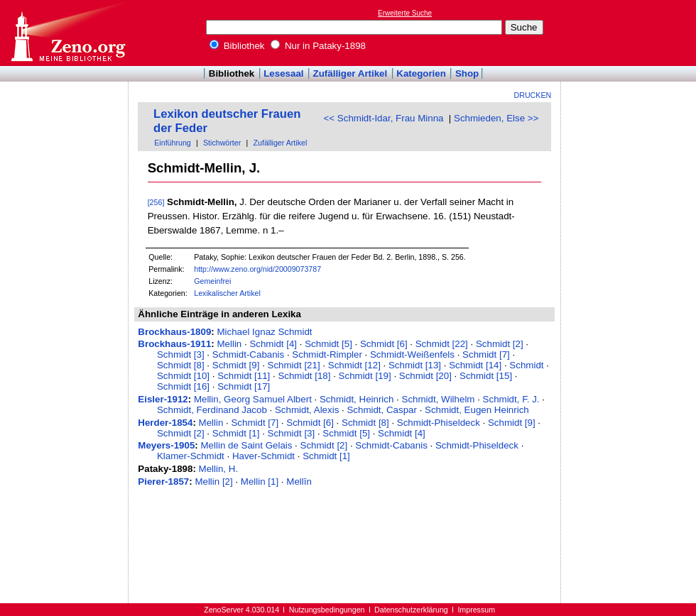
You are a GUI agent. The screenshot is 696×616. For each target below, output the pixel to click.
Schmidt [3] (181, 354)
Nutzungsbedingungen (327, 610)
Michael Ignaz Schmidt (264, 332)
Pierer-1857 (163, 482)
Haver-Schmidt (263, 456)
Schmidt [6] (384, 344)
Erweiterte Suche (405, 13)
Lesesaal (283, 73)
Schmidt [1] (236, 433)
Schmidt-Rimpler (327, 354)
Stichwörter (222, 143)
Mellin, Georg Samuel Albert (253, 399)
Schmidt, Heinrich (357, 399)
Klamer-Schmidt (191, 456)
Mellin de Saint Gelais (247, 445)
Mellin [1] (260, 482)
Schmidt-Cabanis (248, 354)
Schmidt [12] (354, 365)
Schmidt (526, 365)
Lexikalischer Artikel (227, 293)
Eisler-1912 (163, 399)
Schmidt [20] (425, 376)
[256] (156, 202)
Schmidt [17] (244, 386)
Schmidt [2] (500, 344)
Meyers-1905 (166, 445)
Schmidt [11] (244, 376)
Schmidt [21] (294, 365)
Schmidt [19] (365, 376)
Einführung (173, 143)
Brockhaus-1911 (174, 344)
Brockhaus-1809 (174, 332)
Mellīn (299, 482)
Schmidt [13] (415, 365)
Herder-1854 (165, 423)
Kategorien (421, 73)
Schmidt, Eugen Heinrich (477, 410)
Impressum (476, 610)
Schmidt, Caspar (382, 410)
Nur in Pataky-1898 (318, 46)
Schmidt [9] (236, 365)
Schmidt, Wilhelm (439, 399)
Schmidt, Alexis (307, 410)
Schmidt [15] (486, 376)
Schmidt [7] (486, 354)
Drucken (533, 95)
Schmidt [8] (181, 365)
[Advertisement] (631, 33)
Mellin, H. (219, 469)
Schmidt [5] (328, 344)
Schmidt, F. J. (511, 399)
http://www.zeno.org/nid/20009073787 (257, 269)
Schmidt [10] (183, 376)
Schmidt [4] (273, 344)
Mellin (229, 344)
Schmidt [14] (475, 365)
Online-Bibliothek (67, 33)
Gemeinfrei (212, 281)
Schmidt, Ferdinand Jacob (212, 410)
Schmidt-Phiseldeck (439, 423)
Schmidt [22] (442, 344)
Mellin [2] (213, 482)
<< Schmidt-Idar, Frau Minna (384, 118)
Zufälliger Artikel (350, 73)
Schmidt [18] (304, 376)
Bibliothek (237, 46)
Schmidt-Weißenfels (412, 354)
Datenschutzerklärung (411, 610)
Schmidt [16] (183, 386)
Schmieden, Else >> (496, 118)
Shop (467, 73)
